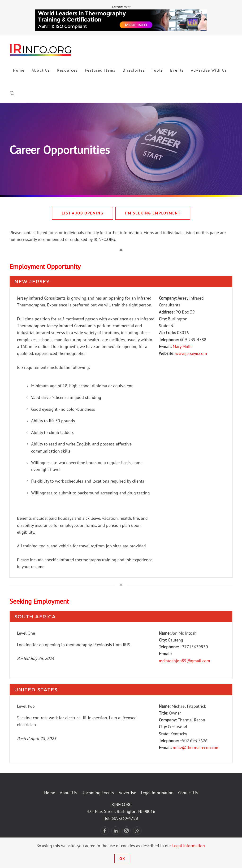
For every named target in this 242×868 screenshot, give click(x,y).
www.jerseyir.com (191, 353)
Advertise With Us (209, 70)
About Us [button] (41, 70)
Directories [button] (134, 70)
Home (19, 70)
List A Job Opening (82, 213)
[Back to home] (41, 50)
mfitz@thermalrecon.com (196, 748)
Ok (122, 859)
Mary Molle (183, 347)
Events (177, 70)
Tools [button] (158, 70)
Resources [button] (67, 70)
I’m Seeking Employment (153, 213)
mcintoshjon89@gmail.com (184, 661)
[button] (12, 93)
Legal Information (157, 793)
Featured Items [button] (100, 70)
